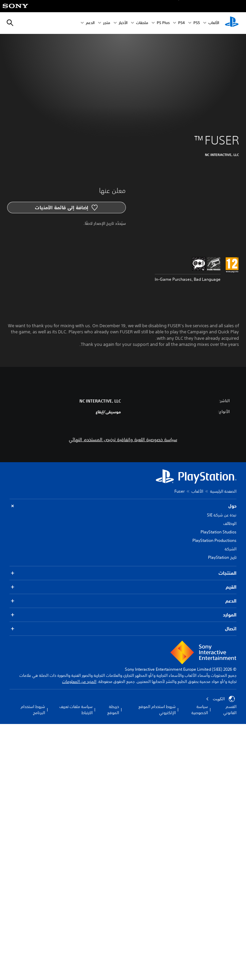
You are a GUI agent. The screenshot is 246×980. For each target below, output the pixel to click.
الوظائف (230, 523)
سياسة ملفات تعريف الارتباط (76, 710)
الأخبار (123, 23)
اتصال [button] (123, 629)
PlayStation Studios (219, 532)
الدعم (90, 23)
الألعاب (214, 23)
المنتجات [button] (123, 573)
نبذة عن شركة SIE (222, 515)
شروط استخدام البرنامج (33, 710)
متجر (107, 23)
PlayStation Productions (214, 540)
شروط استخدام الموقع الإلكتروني (157, 710)
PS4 (182, 23)
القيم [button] (123, 587)
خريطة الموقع (113, 710)
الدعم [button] (123, 601)
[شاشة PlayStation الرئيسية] (232, 23)
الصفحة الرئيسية (223, 491)
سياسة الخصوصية (200, 710)
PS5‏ (197, 23)
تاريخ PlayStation (222, 557)
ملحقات (142, 23)
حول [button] (123, 506)
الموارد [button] (123, 615)
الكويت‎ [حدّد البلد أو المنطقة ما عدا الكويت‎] (220, 699)
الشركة (231, 549)
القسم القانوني (230, 710)
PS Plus (163, 23)
